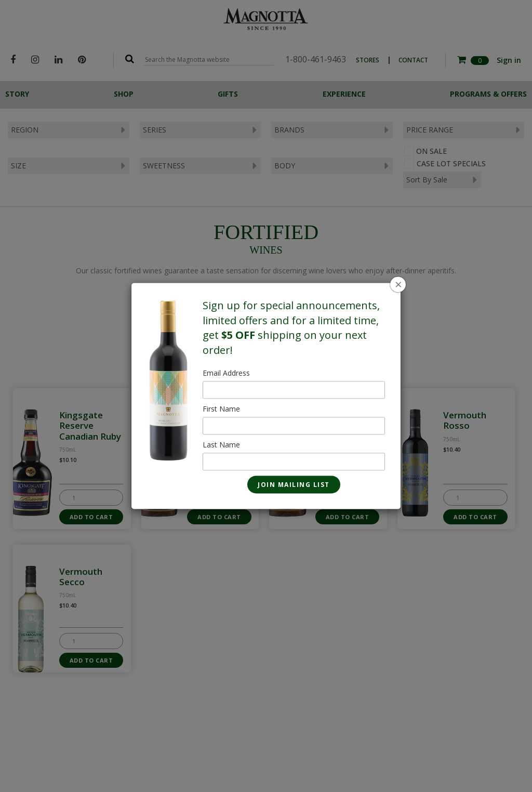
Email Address (226, 373)
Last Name (221, 445)
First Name (221, 409)
